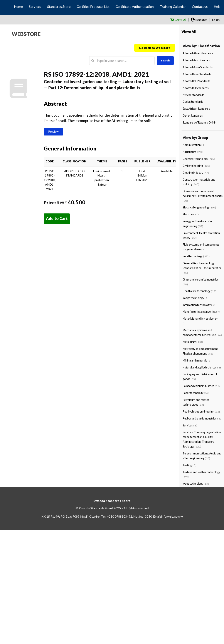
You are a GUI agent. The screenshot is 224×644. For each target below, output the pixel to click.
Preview (53, 132)
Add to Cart (57, 218)
